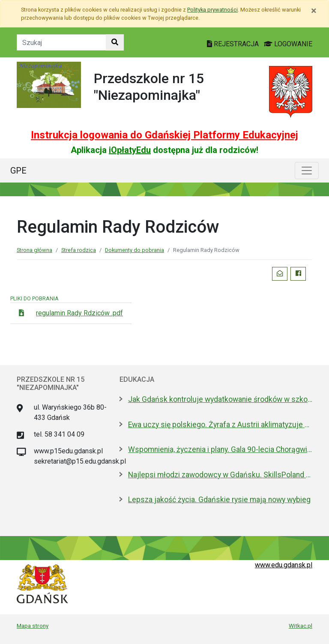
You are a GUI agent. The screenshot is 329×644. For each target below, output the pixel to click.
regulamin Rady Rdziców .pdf (79, 313)
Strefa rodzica (79, 250)
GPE (18, 171)
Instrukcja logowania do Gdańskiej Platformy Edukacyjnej (164, 135)
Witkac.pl (301, 626)
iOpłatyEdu (130, 150)
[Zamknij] (314, 11)
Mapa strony (33, 626)
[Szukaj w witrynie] (115, 42)
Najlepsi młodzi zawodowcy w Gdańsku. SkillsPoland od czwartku (220, 475)
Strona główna (34, 250)
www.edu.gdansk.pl (284, 565)
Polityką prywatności (212, 10)
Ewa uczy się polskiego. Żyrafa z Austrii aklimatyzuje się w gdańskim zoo (220, 425)
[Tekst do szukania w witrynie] (61, 42)
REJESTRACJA (234, 44)
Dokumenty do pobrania (135, 250)
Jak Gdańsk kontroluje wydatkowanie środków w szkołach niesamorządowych (220, 399)
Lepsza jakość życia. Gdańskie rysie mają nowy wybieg (219, 500)
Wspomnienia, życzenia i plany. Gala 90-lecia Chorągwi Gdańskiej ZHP (220, 449)
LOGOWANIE (288, 44)
